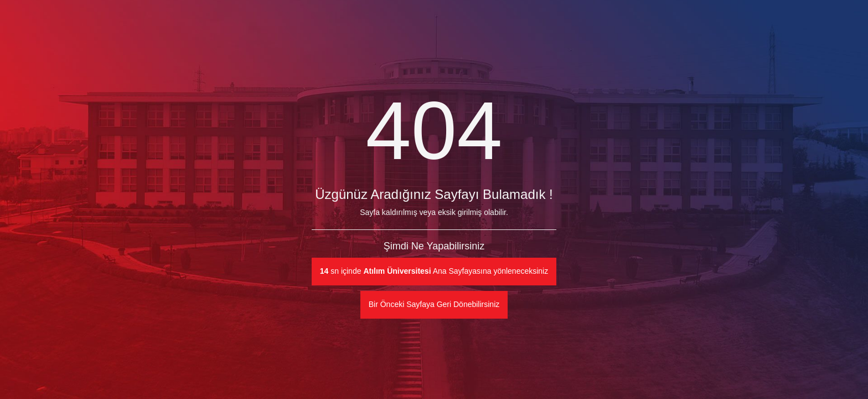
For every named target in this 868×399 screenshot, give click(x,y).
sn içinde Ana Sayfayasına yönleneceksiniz (434, 271)
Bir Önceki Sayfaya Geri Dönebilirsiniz (434, 304)
